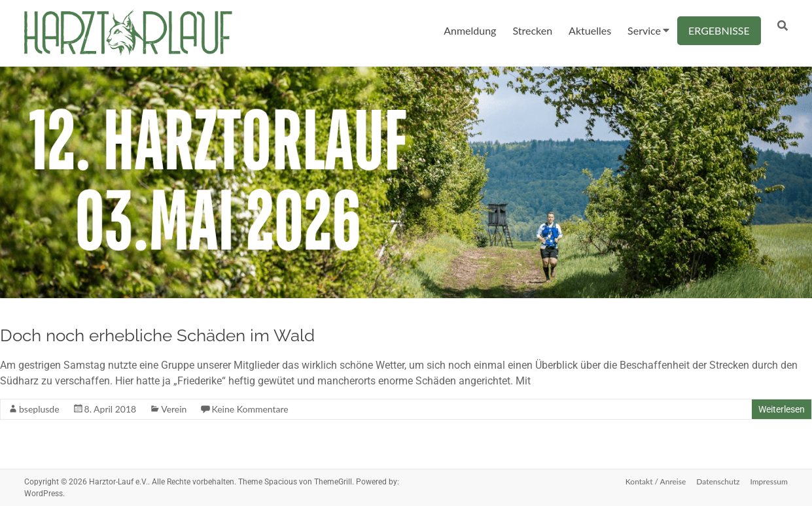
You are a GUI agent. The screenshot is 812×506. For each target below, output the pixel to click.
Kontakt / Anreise (656, 481)
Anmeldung (470, 30)
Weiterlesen (782, 409)
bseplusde (39, 409)
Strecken (532, 30)
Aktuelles (590, 30)
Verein (174, 409)
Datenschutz (718, 481)
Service (644, 30)
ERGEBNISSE (719, 30)
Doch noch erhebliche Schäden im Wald (157, 335)
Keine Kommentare (250, 409)
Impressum (768, 481)
